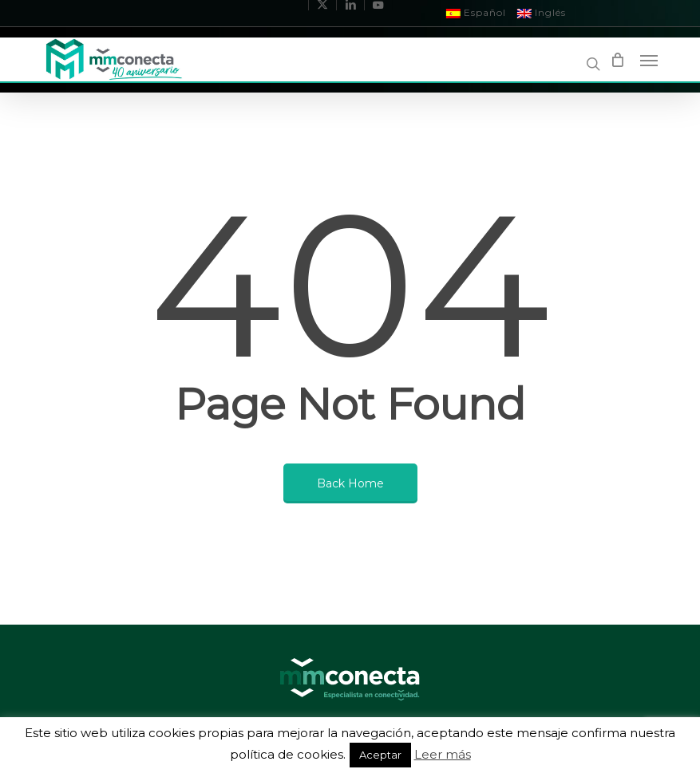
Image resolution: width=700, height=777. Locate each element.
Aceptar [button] (380, 755)
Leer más (443, 754)
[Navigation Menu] (649, 60)
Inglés (542, 12)
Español (476, 12)
